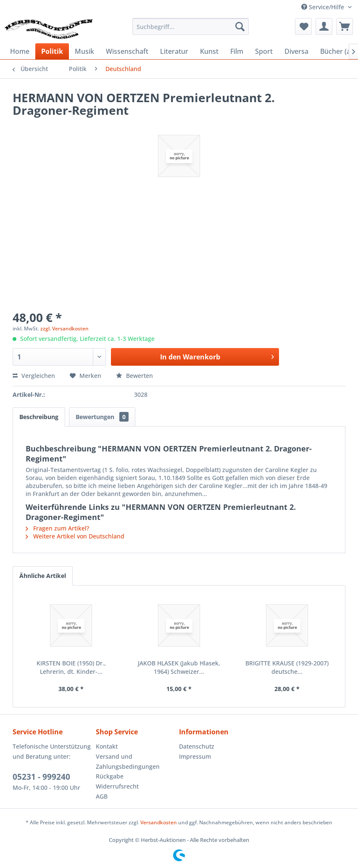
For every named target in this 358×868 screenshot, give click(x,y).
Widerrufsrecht (117, 786)
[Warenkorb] (345, 26)
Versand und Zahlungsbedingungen (128, 761)
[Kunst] (209, 51)
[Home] (20, 51)
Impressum (195, 756)
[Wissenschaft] (127, 51)
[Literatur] (174, 51)
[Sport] (264, 51)
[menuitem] (191, 26)
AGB (102, 796)
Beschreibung (39, 417)
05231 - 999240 (41, 777)
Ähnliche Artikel (43, 576)
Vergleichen (34, 376)
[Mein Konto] (324, 26)
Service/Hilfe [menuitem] (324, 7)
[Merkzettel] (303, 26)
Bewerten (134, 376)
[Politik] (52, 51)
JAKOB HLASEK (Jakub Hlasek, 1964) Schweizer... (179, 667)
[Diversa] (296, 51)
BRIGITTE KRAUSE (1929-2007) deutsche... (287, 667)
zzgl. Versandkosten (64, 328)
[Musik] (84, 51)
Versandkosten (159, 822)
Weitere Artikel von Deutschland (75, 536)
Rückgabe (110, 776)
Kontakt (107, 746)
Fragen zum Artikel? (57, 528)
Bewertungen (102, 417)
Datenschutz (197, 746)
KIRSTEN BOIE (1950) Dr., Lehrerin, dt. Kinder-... (71, 667)
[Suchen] (240, 26)
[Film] (237, 51)
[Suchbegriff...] (191, 26)
